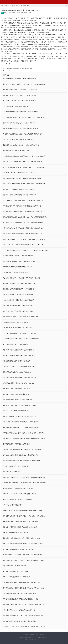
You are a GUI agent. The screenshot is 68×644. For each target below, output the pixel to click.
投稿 (37, 635)
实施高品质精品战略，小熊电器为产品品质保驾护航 (18, 295)
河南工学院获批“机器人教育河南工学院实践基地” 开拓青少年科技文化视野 (24, 156)
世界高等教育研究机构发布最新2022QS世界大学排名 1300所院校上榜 (23, 605)
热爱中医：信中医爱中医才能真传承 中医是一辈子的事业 (19, 195)
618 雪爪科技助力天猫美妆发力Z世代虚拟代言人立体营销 (20, 405)
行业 (13, 6)
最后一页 (8, 71)
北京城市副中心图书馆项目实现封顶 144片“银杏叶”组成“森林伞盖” (22, 112)
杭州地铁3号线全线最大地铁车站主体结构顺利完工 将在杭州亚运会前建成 (24, 483)
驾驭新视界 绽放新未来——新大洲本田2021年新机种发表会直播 (22, 278)
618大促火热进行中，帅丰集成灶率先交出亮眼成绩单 (18, 300)
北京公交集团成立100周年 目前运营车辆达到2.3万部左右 (19, 106)
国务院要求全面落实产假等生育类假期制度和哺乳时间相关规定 (21, 522)
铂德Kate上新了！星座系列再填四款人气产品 (16, 411)
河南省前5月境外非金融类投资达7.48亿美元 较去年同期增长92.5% (22, 234)
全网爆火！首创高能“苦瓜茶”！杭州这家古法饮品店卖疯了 (20, 283)
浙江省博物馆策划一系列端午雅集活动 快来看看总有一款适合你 (21, 461)
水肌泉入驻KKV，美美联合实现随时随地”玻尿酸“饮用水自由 (20, 128)
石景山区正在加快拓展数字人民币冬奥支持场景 (17, 577)
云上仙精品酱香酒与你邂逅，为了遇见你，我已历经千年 (19, 333)
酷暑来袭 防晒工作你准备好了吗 (12, 472)
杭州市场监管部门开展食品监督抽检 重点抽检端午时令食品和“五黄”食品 (24, 438)
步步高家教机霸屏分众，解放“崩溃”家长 (14, 566)
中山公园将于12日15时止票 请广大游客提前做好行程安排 (20, 101)
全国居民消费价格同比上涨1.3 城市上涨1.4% (16, 571)
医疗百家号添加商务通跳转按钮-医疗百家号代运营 (18, 400)
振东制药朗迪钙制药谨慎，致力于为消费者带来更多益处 (19, 261)
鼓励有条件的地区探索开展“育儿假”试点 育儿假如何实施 (19, 621)
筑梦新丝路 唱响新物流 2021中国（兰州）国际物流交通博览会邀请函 (23, 616)
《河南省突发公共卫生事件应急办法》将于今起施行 (19, 68)
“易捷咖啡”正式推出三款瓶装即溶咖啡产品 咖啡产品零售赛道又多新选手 (24, 627)
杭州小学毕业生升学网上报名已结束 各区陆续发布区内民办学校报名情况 (24, 477)
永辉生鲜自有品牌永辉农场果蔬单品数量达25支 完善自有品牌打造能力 (23, 544)
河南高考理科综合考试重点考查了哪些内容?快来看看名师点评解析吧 (23, 178)
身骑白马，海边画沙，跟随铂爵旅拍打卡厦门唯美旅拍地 (19, 95)
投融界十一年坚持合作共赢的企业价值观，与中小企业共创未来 (21, 90)
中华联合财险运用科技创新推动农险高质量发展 (17, 444)
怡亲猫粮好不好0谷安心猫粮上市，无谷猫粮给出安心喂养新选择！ (22, 427)
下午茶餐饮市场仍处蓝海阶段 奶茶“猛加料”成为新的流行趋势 (21, 455)
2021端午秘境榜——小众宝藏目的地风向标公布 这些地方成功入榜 (22, 555)
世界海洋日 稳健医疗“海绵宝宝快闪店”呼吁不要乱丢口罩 (19, 355)
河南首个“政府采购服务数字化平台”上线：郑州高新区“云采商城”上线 (23, 211)
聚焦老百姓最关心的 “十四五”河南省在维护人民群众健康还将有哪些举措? (24, 239)
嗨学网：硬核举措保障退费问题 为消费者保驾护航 (17, 306)
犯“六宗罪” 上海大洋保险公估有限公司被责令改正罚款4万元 (20, 494)
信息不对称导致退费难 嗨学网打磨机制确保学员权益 (18, 311)
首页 (2, 6)
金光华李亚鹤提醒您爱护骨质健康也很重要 (15, 344)
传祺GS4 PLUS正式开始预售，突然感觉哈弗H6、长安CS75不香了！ (23, 245)
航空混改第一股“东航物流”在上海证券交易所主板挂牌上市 (20, 593)
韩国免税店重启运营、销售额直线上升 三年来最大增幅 (19, 610)
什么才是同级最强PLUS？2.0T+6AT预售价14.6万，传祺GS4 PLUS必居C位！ (26, 250)
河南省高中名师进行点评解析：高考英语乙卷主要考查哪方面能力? (22, 162)
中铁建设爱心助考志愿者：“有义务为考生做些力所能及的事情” (21, 145)
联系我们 (26, 635)
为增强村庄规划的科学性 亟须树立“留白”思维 (16, 151)
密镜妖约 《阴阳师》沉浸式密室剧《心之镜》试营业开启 (19, 416)
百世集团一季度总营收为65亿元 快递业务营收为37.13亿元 (20, 527)
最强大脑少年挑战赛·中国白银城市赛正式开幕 (16, 394)
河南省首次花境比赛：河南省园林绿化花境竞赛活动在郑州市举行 (22, 206)
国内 (21, 6)
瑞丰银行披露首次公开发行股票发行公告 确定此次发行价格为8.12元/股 (24, 588)
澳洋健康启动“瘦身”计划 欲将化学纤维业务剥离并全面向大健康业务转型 (24, 516)
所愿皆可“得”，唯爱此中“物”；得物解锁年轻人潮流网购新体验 (21, 422)
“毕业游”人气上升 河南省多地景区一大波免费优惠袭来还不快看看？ (23, 134)
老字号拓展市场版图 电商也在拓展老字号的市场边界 (18, 549)
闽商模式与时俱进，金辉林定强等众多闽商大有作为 (18, 488)
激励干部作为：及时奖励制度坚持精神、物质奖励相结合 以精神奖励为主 (24, 184)
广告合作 (32, 635)
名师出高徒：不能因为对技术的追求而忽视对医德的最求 (19, 189)
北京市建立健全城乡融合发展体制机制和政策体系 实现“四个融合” (22, 582)
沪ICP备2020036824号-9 (26, 637)
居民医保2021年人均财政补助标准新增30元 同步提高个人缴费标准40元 (24, 200)
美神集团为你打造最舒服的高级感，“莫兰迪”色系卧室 (18, 350)
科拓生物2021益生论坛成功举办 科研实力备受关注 (18, 328)
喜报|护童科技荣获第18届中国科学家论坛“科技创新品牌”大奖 (21, 317)
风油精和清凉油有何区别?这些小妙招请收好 (16, 466)
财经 (17, 6)
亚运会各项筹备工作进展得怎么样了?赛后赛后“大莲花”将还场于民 (22, 450)
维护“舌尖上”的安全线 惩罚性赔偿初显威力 (15, 533)
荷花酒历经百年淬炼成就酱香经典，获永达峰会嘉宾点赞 (19, 378)
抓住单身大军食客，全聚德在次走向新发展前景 (17, 389)
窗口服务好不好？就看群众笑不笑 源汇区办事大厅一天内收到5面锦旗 (23, 223)
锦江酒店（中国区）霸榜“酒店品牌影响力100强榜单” (18, 256)
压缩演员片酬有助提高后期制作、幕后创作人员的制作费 (19, 79)
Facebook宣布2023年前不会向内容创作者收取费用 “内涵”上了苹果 (22, 510)
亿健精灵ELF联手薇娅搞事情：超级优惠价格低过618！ (19, 383)
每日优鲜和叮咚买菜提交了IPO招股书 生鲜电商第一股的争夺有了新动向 (24, 560)
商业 (25, 6)
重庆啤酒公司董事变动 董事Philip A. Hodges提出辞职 (18, 499)
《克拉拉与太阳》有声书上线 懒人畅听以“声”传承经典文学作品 (21, 339)
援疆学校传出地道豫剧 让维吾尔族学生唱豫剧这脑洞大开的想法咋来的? (24, 228)
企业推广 (42, 635)
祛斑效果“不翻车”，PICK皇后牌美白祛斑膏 (15, 272)
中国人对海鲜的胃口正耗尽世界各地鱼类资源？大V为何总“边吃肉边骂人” (24, 84)
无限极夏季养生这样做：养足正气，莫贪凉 (15, 322)
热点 (6, 6)
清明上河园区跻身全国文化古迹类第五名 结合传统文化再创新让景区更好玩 (25, 217)
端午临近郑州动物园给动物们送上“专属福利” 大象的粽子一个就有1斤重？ (24, 167)
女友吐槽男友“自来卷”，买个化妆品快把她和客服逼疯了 (19, 366)
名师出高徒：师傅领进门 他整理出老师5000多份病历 (18, 173)
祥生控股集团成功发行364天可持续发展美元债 (16, 361)
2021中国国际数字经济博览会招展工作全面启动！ (17, 267)
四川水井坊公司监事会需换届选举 (13, 505)
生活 (28, 6)
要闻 (2, 13)
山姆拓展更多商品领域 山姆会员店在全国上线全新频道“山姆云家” (22, 538)
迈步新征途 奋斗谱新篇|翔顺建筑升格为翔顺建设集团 (18, 289)
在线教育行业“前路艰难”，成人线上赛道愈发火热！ (18, 372)
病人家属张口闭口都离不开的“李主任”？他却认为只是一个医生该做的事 (24, 117)
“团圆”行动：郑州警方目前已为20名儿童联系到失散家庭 (19, 123)
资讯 (10, 6)
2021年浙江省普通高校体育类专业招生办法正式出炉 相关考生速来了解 (24, 433)
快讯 (32, 6)
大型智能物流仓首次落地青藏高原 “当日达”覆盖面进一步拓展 (21, 599)
